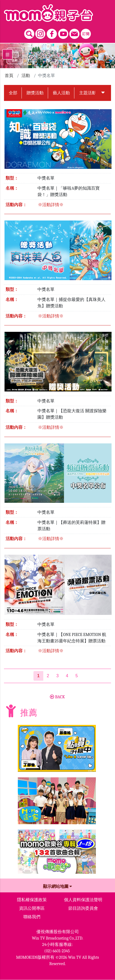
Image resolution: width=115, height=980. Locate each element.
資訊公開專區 (32, 908)
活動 (26, 76)
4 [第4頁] (67, 676)
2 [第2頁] (48, 676)
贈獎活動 (35, 93)
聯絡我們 (32, 917)
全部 (13, 93)
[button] (103, 93)
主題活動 (88, 93)
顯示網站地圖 (58, 887)
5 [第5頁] (77, 676)
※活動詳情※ (51, 205)
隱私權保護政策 (32, 900)
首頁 (9, 76)
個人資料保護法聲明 (83, 900)
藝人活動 (61, 93)
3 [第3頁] (57, 676)
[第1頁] (38, 676)
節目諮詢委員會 (83, 908)
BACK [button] (57, 697)
